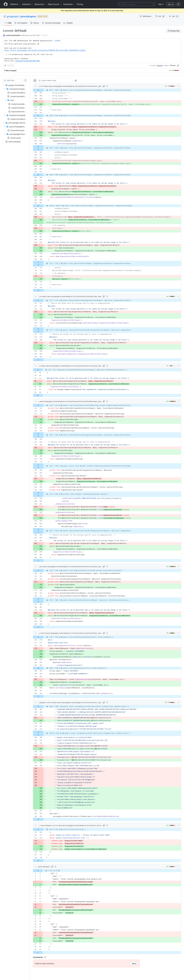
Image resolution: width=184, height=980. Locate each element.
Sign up (171, 4)
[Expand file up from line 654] (43, 532)
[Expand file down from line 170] (43, 465)
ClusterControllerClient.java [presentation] (21, 93)
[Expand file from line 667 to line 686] (43, 206)
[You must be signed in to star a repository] (174, 16)
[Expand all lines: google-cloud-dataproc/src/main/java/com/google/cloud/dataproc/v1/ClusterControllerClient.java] (109, 86)
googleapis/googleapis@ (28, 61)
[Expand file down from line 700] (43, 262)
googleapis (13, 16)
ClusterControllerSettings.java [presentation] (22, 96)
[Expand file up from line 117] (43, 301)
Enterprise (69, 4)
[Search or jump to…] (137, 4)
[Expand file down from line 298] (43, 696)
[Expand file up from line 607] (43, 90)
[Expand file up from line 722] (43, 265)
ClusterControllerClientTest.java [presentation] (22, 119)
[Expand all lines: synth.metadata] (60, 867)
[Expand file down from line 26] (42, 952)
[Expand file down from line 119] (43, 434)
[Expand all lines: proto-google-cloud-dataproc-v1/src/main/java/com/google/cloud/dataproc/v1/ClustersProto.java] (109, 702)
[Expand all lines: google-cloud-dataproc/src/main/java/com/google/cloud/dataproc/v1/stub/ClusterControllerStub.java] (109, 366)
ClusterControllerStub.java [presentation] (21, 104)
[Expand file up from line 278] (43, 332)
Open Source (55, 4)
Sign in (161, 4)
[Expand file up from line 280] (43, 602)
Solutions (27, 4)
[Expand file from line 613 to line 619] (43, 116)
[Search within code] (59, 81)
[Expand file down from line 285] (43, 360)
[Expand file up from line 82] (42, 370)
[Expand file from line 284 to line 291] (43, 668)
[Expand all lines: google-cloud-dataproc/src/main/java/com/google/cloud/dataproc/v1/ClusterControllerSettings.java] (109, 296)
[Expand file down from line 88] (42, 395)
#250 (57, 41)
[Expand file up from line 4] (42, 871)
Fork (160, 16)
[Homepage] (6, 4)
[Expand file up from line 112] (43, 405)
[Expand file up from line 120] (43, 571)
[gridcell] (109, 90)
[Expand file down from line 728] (43, 290)
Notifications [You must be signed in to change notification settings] (146, 16)
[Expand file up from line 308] (43, 707)
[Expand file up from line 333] (43, 467)
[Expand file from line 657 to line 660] (43, 175)
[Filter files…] (17, 80)
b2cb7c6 (160, 66)
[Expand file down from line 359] (43, 819)
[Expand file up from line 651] (43, 149)
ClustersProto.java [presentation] (17, 130)
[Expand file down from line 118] (43, 860)
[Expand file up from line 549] (43, 496)
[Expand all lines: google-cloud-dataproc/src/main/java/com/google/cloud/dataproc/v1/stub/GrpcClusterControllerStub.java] (109, 567)
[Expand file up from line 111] (43, 830)
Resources (40, 4)
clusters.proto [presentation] (16, 138)
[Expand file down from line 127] (43, 599)
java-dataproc (28, 16)
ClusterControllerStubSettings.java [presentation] (25, 108)
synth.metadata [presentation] (14, 142)
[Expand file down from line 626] (43, 147)
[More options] (178, 86)
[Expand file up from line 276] (43, 637)
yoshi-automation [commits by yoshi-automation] (13, 35)
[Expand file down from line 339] (43, 493)
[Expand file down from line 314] (43, 732)
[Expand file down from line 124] (43, 329)
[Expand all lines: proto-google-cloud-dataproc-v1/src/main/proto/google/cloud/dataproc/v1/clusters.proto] (109, 825)
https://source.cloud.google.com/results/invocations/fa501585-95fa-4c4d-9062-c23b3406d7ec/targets (45, 50)
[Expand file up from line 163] (43, 436)
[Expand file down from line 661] (43, 560)
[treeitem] (17, 102)
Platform (15, 4)
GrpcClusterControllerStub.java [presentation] (23, 111)
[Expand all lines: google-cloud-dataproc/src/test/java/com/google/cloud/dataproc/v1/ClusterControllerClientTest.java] (109, 633)
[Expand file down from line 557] (43, 529)
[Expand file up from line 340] (43, 735)
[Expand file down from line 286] (43, 627)
